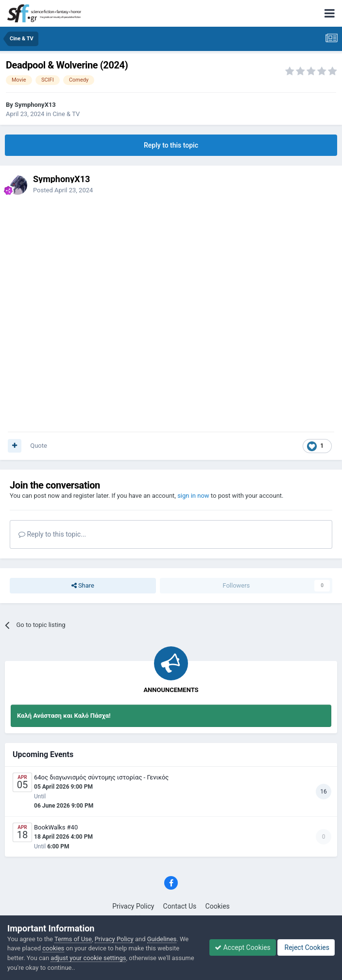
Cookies (218, 906)
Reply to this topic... (52, 534)
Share (83, 586)
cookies (53, 948)
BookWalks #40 (56, 827)
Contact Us (180, 906)
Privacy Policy (133, 906)
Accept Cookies (243, 947)
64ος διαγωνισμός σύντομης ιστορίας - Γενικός (101, 777)
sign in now (193, 496)
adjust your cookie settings (88, 958)
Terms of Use (73, 939)
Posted (63, 190)
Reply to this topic (171, 145)
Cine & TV (66, 114)
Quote (39, 446)
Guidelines (162, 939)
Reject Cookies (306, 947)
